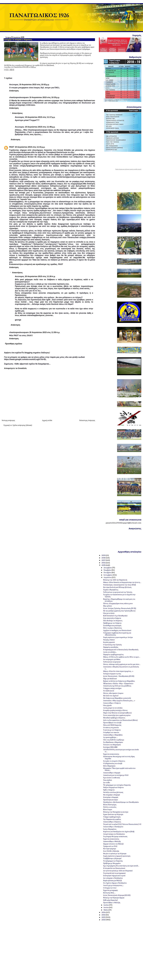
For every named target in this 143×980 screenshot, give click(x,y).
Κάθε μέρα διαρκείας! (110, 900)
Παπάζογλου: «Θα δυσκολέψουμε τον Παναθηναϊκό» (121, 802)
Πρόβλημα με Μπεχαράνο (112, 863)
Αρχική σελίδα (47, 420)
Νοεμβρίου (108, 570)
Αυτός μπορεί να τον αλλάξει (113, 708)
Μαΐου (106, 910)
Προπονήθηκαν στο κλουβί (112, 723)
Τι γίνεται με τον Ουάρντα (112, 730)
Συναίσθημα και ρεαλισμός (112, 625)
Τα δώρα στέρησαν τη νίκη (112, 674)
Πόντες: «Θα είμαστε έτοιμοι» (113, 693)
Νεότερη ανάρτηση (8, 420)
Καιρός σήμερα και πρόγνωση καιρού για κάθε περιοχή (128, 169)
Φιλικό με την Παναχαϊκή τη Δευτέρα (116, 812)
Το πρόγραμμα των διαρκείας (113, 861)
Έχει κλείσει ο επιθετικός (112, 778)
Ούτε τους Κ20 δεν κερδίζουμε (114, 740)
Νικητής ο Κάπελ (109, 640)
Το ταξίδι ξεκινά (109, 691)
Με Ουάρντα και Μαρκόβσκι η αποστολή (117, 698)
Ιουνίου (106, 907)
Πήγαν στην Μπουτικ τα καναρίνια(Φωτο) (117, 713)
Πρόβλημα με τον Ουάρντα (112, 623)
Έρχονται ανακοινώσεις (111, 754)
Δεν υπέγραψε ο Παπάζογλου (113, 878)
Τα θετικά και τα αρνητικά (112, 662)
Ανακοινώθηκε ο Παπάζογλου (113, 827)
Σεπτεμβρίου (108, 575)
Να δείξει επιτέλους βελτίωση (113, 792)
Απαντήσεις (17, 113)
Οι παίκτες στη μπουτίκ (111, 728)
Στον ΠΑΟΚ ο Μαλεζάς (111, 851)
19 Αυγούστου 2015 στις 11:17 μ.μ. (40, 117)
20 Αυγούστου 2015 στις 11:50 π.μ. (45, 332)
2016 (104, 563)
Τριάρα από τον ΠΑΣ (110, 846)
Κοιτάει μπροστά (109, 642)
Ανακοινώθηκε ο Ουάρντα (112, 703)
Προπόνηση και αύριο (110, 800)
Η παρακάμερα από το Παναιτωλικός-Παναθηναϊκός (121, 650)
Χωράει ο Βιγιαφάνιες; (111, 590)
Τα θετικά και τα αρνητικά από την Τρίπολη (118, 592)
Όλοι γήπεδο (107, 705)
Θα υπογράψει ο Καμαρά (112, 795)
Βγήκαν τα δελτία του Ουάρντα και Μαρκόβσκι (119, 681)
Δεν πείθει (107, 783)
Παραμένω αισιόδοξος (111, 647)
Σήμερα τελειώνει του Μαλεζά (113, 844)
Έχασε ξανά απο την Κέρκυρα (113, 814)
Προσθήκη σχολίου (14, 344)
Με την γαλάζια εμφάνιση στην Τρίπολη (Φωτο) (119, 611)
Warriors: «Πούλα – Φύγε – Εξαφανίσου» (118, 683)
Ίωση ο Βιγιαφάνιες (110, 829)
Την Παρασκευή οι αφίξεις (112, 819)
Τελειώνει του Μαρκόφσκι (112, 745)
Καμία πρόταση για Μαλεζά (112, 880)
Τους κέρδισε (108, 780)
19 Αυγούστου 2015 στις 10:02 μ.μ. (34, 85)
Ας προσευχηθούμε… (110, 737)
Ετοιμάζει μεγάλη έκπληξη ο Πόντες (115, 710)
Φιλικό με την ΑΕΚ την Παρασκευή (115, 580)
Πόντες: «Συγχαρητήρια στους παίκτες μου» (118, 603)
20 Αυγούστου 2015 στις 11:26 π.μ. (40, 276)
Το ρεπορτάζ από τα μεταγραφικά (114, 873)
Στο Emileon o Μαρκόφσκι (113, 742)
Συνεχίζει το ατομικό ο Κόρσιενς (114, 761)
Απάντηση (14, 91)
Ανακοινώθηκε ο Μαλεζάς (112, 841)
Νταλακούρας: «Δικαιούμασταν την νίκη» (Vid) (120, 585)
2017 (104, 560)
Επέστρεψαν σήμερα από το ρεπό (114, 876)
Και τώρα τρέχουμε (110, 849)
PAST (12, 147)
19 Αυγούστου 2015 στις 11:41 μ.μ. (30, 147)
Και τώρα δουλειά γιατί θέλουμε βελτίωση (117, 587)
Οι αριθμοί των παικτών (111, 732)
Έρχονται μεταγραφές (110, 890)
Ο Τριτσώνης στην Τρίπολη (112, 645)
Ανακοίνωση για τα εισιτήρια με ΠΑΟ (116, 775)
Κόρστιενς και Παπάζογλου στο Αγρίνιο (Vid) (119, 832)
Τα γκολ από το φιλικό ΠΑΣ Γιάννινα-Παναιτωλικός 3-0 (122, 824)
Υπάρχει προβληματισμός (112, 817)
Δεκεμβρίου (108, 568)
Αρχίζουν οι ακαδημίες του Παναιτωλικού (117, 630)
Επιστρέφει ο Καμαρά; (111, 797)
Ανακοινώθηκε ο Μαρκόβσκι (113, 735)
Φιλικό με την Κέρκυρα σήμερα (114, 898)
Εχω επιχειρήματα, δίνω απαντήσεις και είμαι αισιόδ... (121, 866)
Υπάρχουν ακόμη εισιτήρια (112, 688)
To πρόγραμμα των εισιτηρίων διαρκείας (117, 785)
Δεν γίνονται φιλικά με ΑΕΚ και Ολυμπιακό (118, 871)
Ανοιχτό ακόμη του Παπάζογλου (114, 834)
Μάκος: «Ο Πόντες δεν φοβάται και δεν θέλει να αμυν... (122, 657)
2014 (104, 912)
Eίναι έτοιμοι (108, 809)
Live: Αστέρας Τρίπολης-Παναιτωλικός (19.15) (120, 608)
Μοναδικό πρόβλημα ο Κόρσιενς (114, 718)
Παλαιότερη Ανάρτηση (87, 420)
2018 (104, 558)
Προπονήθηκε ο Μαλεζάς (112, 903)
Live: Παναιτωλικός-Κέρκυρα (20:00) (117, 895)
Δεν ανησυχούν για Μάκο (112, 659)
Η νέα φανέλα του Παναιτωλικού (114, 868)
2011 (104, 917)
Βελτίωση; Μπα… (109, 893)
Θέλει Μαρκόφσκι (109, 766)
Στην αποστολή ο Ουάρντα (112, 618)
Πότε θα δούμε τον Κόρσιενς (113, 621)
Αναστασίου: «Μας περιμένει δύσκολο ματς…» (119, 701)
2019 (104, 555)
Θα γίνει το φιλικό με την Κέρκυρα (115, 854)
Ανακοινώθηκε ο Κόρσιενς (112, 822)
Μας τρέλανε (108, 606)
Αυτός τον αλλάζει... (110, 652)
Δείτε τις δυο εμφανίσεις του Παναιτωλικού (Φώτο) (120, 720)
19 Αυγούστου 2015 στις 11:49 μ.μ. (40, 127)
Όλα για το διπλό (109, 613)
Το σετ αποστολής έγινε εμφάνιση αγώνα (117, 715)
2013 (104, 915)
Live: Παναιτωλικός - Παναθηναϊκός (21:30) (119, 676)
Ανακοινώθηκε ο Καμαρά (112, 773)
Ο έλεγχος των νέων (110, 888)
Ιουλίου (106, 905)
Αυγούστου (108, 577)
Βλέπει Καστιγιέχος (110, 805)
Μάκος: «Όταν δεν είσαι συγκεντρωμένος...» (118, 671)
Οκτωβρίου (108, 573)
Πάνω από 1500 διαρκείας (112, 725)
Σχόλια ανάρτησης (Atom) (22, 425)
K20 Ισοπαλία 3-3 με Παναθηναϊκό (115, 616)
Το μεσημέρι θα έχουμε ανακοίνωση (115, 836)
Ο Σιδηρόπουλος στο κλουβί (113, 763)
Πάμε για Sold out (110, 679)
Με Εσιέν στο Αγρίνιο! (111, 696)
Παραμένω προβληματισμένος (113, 654)
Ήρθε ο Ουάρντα (109, 790)
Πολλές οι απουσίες (110, 807)
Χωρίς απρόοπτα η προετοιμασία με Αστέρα (118, 637)
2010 (104, 920)
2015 (104, 565)
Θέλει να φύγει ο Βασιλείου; (113, 628)
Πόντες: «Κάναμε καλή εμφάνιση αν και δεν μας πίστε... (122, 664)
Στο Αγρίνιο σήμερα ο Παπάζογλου (115, 883)
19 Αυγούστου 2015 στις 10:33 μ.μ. (44, 97)
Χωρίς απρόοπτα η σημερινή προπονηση (117, 856)
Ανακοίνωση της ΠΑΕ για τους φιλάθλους (117, 686)
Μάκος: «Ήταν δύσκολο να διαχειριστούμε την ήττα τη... (122, 582)
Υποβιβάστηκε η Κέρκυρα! (112, 858)
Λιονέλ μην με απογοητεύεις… (114, 885)
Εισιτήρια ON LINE (110, 747)
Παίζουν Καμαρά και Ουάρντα (113, 787)
